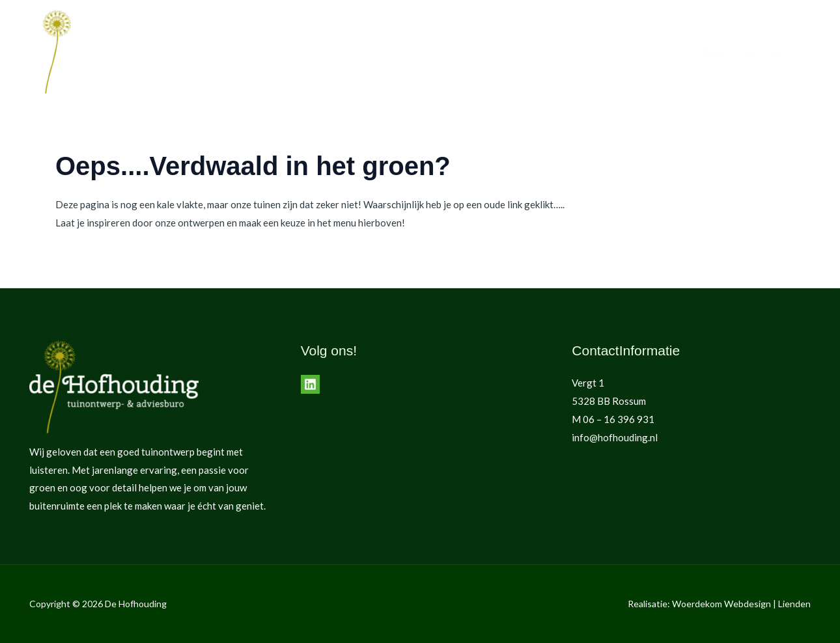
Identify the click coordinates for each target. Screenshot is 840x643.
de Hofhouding (566, 52)
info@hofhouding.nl (615, 437)
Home (452, 52)
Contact (635, 52)
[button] (743, 52)
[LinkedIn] (310, 384)
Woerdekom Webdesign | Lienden (741, 604)
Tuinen (499, 52)
